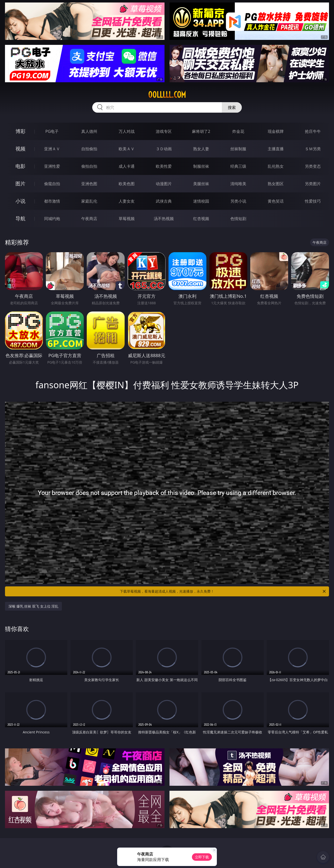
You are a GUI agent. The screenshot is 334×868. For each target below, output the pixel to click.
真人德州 (89, 131)
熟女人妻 (201, 149)
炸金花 (238, 131)
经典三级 (238, 166)
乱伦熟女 (276, 166)
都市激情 (52, 201)
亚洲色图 (89, 184)
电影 (20, 166)
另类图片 (313, 184)
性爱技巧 (313, 201)
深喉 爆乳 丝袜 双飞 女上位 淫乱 (33, 606)
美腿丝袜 (201, 184)
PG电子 (52, 131)
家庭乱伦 (89, 201)
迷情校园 (201, 201)
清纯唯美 (238, 184)
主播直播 (276, 149)
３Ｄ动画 (164, 149)
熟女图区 (276, 184)
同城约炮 (52, 219)
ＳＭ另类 (313, 149)
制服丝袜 (201, 166)
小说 (20, 201)
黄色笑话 (276, 201)
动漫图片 (164, 184)
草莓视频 (127, 219)
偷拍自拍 (89, 166)
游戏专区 (164, 131)
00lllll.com (167, 95)
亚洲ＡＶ (52, 149)
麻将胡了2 (201, 131)
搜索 (232, 107)
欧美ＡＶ (127, 149)
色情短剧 (238, 219)
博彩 (20, 131)
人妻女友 (127, 201)
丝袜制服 (238, 149)
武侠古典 (164, 201)
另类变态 (313, 166)
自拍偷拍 (89, 149)
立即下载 (202, 857)
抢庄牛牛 (313, 131)
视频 (20, 149)
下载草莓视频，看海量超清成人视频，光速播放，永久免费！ (223, 591)
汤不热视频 (164, 219)
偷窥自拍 (52, 184)
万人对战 (127, 131)
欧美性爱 (164, 166)
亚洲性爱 (52, 166)
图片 (20, 184)
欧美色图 (127, 184)
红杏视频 (201, 219)
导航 (20, 218)
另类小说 (238, 201)
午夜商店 (89, 219)
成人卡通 (127, 166)
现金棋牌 (276, 131)
